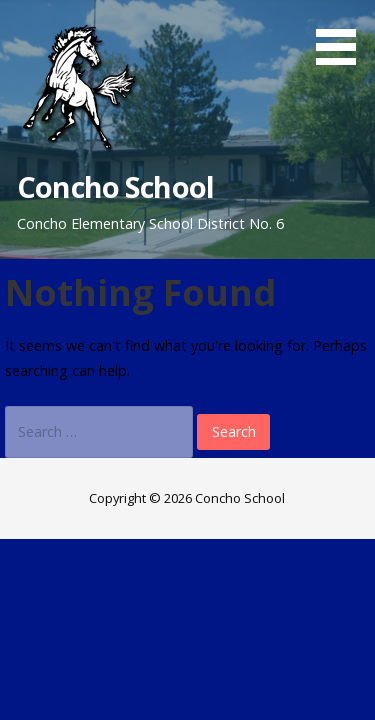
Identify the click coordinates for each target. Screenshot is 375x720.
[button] (343, 36)
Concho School (115, 186)
